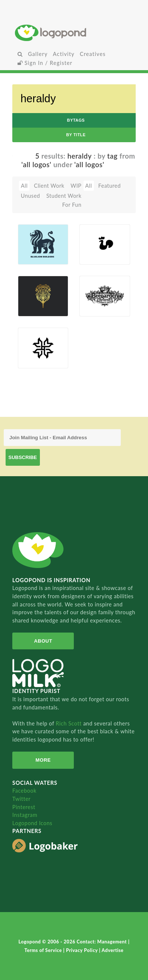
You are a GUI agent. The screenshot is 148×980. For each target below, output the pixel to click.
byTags (76, 120)
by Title (76, 135)
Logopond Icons (32, 823)
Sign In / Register (45, 63)
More (43, 760)
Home (74, 33)
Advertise (113, 950)
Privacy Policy (83, 950)
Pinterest (24, 807)
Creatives (93, 54)
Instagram (25, 815)
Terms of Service (44, 950)
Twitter (21, 799)
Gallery (38, 54)
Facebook (24, 791)
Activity (64, 54)
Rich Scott (69, 723)
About (43, 641)
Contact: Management (103, 942)
